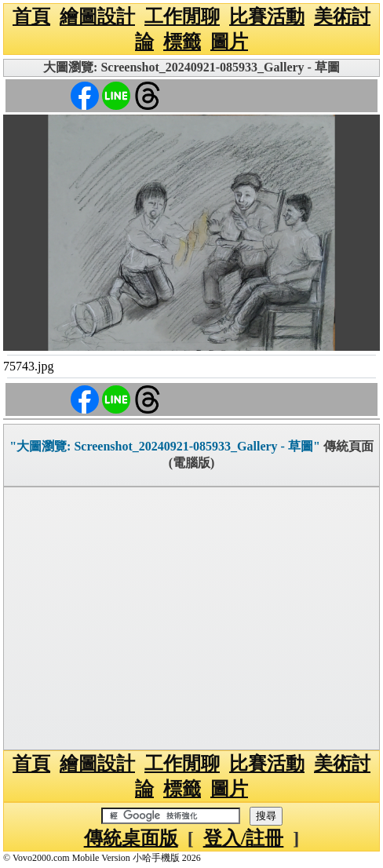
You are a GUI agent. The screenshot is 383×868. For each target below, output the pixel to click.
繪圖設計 (97, 16)
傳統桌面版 (131, 838)
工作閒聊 (182, 16)
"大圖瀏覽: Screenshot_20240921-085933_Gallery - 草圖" (165, 446)
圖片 (229, 42)
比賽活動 (267, 16)
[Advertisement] (191, 618)
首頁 (31, 16)
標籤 (182, 42)
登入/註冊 (244, 838)
